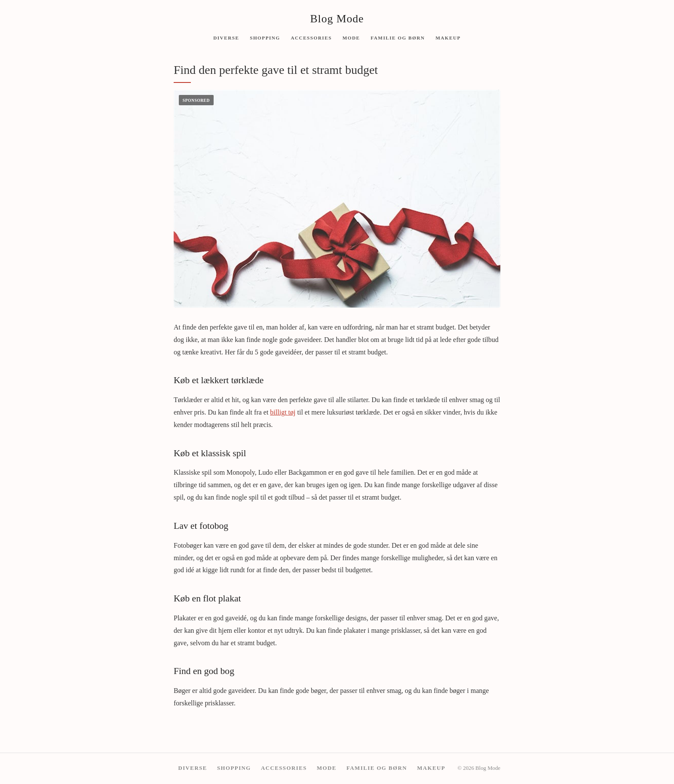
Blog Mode (337, 19)
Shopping (265, 37)
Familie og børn (398, 37)
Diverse (226, 37)
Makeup (448, 37)
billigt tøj (283, 412)
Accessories (311, 37)
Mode (351, 37)
